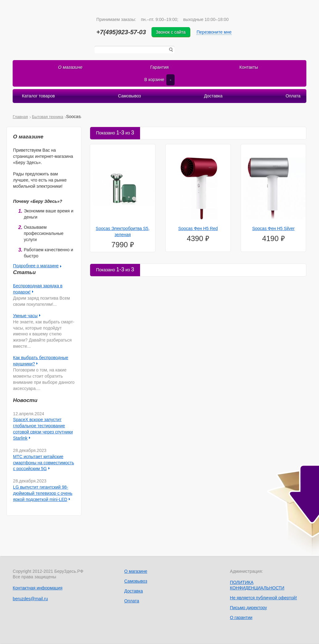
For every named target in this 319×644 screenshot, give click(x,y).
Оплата (293, 96)
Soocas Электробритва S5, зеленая (122, 232)
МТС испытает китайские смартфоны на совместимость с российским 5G (43, 463)
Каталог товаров (39, 96)
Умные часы (25, 316)
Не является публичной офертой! (263, 598)
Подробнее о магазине (36, 266)
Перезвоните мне (215, 32)
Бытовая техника (48, 117)
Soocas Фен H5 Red (198, 229)
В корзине (159, 80)
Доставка (213, 96)
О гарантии (241, 618)
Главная (20, 117)
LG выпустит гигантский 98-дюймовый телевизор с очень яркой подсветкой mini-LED (43, 494)
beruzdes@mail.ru (30, 599)
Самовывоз (130, 96)
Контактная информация (37, 588)
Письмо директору (248, 608)
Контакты (249, 68)
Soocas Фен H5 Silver (273, 229)
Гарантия (159, 68)
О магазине (70, 68)
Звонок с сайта (172, 32)
